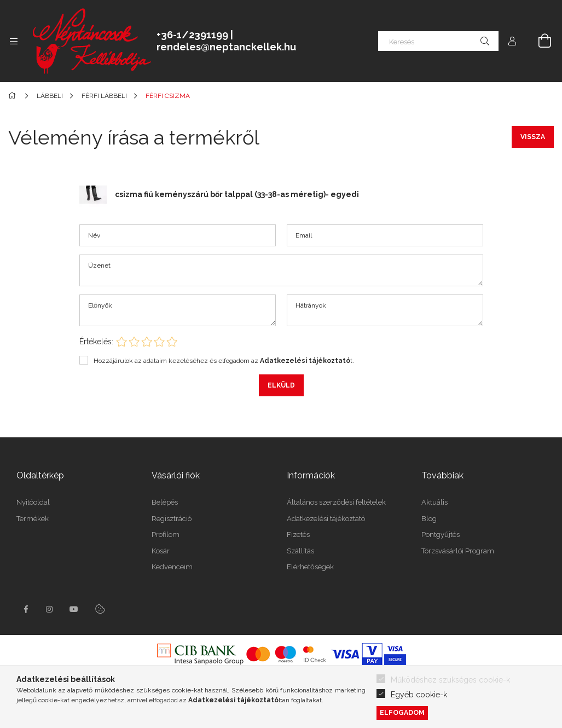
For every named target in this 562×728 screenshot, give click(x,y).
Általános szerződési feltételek (336, 502)
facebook (26, 609)
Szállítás (300, 551)
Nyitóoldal (33, 502)
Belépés (165, 502)
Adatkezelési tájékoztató (326, 519)
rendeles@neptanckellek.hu (226, 47)
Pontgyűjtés (441, 535)
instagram (50, 609)
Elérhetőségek (310, 567)
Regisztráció (172, 519)
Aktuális (434, 502)
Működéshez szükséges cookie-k (450, 680)
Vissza (533, 137)
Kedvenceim (172, 567)
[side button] (14, 41)
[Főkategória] (14, 96)
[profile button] (512, 41)
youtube (74, 609)
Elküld (281, 385)
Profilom (166, 535)
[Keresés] (438, 41)
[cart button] (538, 41)
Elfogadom (402, 712)
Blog (429, 519)
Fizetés (298, 535)
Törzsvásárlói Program (458, 551)
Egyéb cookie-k (419, 695)
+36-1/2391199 (192, 35)
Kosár (161, 551)
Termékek (33, 519)
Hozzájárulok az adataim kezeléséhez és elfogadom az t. (224, 361)
